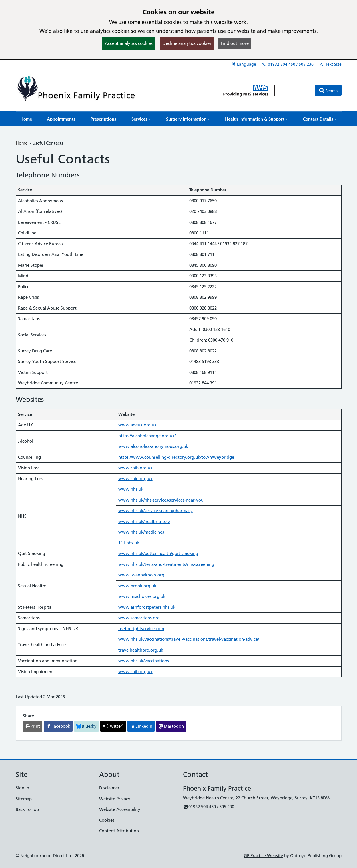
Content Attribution (119, 831)
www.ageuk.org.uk (137, 425)
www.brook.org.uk (137, 586)
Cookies (107, 820)
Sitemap (24, 799)
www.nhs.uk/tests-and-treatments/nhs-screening (166, 564)
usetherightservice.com (141, 629)
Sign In (22, 788)
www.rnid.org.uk (135, 479)
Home (22, 143)
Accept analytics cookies (129, 43)
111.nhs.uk (129, 543)
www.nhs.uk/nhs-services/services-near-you (161, 500)
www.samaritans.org (139, 618)
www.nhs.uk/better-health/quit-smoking (158, 553)
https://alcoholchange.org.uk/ (147, 436)
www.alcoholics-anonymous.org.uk (153, 446)
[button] (141, 119)
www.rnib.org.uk (135, 468)
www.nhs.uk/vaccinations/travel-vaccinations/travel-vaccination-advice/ (189, 639)
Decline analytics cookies (187, 43)
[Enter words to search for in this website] (295, 90)
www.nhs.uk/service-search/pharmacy (155, 511)
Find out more (235, 43)
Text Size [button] (330, 64)
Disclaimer (109, 788)
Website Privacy (115, 799)
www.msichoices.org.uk (142, 596)
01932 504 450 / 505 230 (288, 64)
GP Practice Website (263, 856)
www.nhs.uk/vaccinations (144, 661)
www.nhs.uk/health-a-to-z (144, 521)
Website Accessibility (120, 809)
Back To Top (27, 809)
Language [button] (243, 64)
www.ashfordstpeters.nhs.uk (147, 607)
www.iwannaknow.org (141, 575)
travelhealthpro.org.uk (141, 650)
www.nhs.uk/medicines (141, 532)
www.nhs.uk (131, 489)
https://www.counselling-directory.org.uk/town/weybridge (176, 457)
